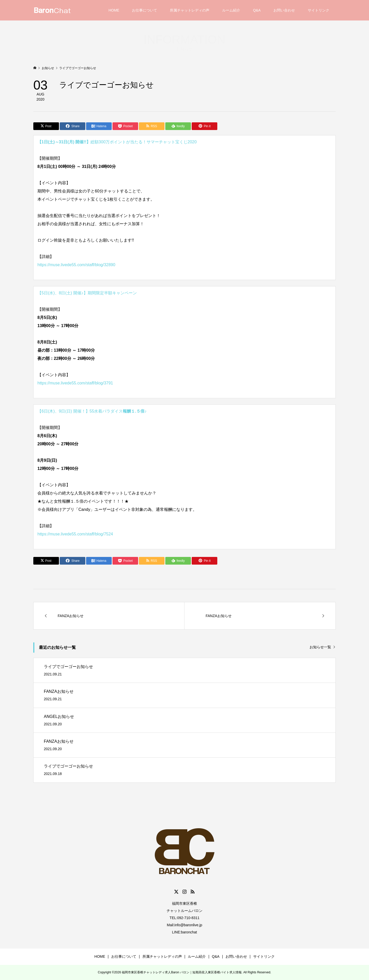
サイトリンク (319, 10)
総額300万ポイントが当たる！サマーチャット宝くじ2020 (117, 142)
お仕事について (145, 10)
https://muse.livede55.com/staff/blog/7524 (75, 534)
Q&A (257, 10)
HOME (114, 10)
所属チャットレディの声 (190, 10)
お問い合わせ (284, 10)
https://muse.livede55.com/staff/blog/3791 (75, 383)
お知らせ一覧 (320, 647)
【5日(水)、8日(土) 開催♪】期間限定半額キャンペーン (87, 293)
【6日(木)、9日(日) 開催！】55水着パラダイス (92, 411)
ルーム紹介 (231, 10)
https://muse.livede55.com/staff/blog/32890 (76, 265)
